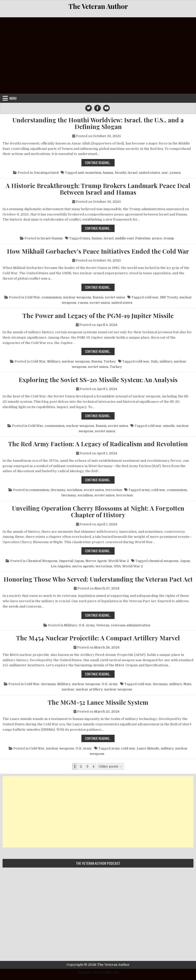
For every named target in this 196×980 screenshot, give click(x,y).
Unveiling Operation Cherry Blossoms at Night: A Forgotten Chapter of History (98, 511)
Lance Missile (148, 748)
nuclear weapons (77, 297)
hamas (108, 173)
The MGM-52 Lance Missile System (98, 702)
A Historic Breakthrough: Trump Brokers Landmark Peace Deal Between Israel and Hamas (98, 189)
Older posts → (111, 766)
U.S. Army (87, 625)
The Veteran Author (98, 6)
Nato (187, 684)
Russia (98, 297)
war (165, 173)
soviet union (115, 297)
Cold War (33, 297)
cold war (151, 297)
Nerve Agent (96, 561)
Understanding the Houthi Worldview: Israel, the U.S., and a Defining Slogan (98, 123)
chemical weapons (163, 561)
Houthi (120, 173)
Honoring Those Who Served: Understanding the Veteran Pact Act (98, 579)
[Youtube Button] (106, 108)
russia (83, 303)
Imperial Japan (71, 561)
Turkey (110, 361)
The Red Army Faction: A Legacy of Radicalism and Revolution (98, 444)
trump (169, 238)
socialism (75, 490)
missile (169, 426)
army (146, 490)
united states (149, 173)
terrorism (114, 490)
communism (52, 297)
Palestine (143, 238)
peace (157, 238)
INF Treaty (169, 297)
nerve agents (83, 566)
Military (54, 361)
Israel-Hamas (52, 238)
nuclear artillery (89, 689)
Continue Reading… (100, 162)
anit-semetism (90, 173)
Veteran (103, 625)
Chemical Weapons (42, 561)
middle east (124, 238)
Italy (154, 361)
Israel (132, 173)
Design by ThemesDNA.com (98, 972)
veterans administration (131, 625)
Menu (13, 98)
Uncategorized (46, 173)
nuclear (68, 689)
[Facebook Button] (97, 108)
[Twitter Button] (89, 108)
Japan (185, 561)
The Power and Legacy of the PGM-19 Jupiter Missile (98, 315)
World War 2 (119, 561)
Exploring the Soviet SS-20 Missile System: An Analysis (98, 380)
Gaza (86, 238)
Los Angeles (61, 566)
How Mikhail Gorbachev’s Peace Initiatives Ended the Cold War (98, 251)
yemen (175, 173)
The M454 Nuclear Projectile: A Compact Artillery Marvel (98, 638)
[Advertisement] (98, 55)
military (166, 361)
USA (117, 566)
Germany (58, 490)
